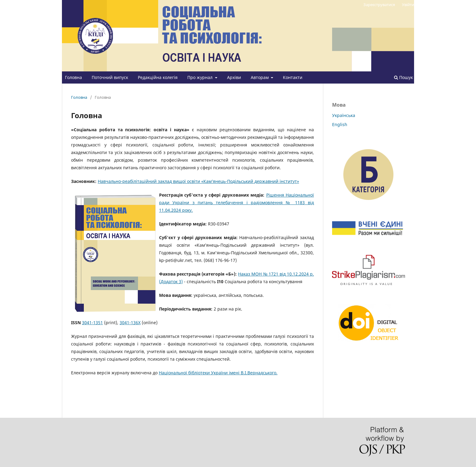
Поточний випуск (110, 77)
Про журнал (201, 77)
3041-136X (130, 323)
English (340, 124)
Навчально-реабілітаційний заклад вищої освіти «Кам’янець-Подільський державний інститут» (198, 181)
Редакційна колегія (158, 77)
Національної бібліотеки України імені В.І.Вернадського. (218, 373)
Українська (344, 115)
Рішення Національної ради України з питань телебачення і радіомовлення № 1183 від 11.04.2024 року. (236, 203)
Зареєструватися (379, 5)
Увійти (408, 5)
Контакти (293, 77)
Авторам (260, 77)
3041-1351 (92, 323)
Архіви (234, 77)
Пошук (403, 77)
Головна (73, 77)
